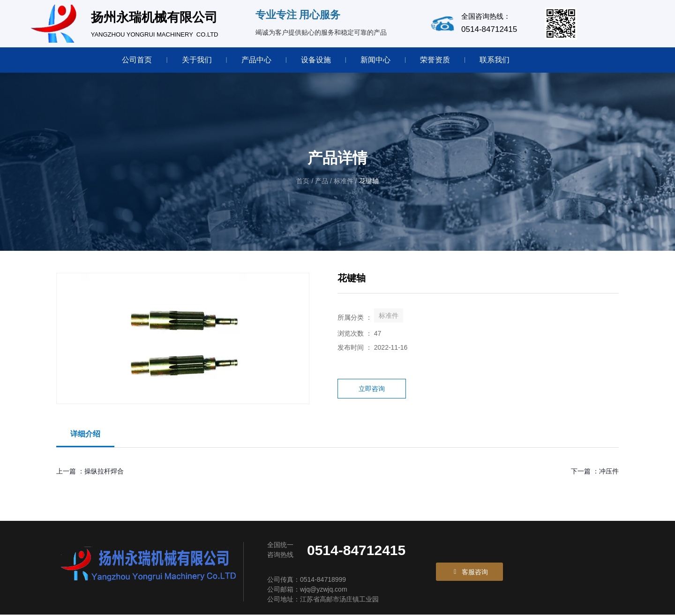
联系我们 (495, 60)
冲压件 (609, 472)
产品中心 (256, 60)
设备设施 (316, 60)
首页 (304, 182)
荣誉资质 (435, 60)
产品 (322, 182)
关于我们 (197, 60)
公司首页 (137, 60)
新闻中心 (375, 60)
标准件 (344, 182)
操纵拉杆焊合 (104, 472)
